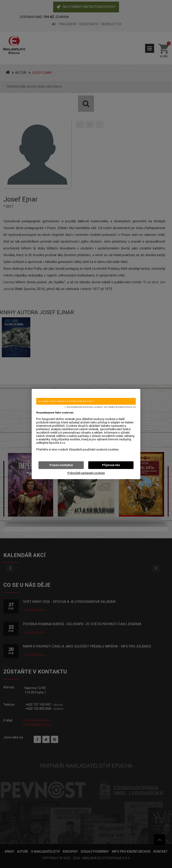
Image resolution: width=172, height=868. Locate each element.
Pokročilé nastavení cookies (86, 473)
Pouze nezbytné (61, 465)
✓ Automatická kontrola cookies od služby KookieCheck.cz (100, 407)
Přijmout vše (111, 465)
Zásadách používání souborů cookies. (94, 449)
